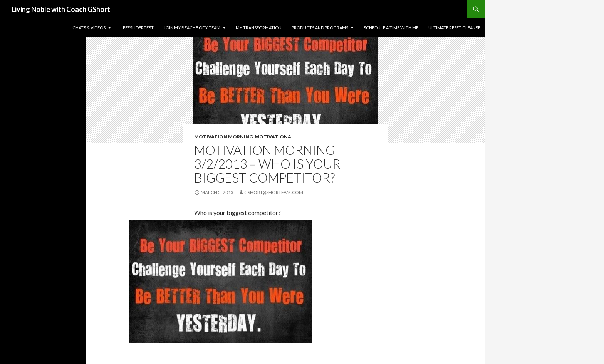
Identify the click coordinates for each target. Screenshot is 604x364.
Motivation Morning (223, 137)
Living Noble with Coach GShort (61, 9)
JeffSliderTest (137, 28)
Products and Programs (320, 28)
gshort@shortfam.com (274, 192)
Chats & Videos (89, 28)
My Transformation (259, 28)
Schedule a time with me (391, 28)
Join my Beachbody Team (192, 28)
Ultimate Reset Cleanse (454, 28)
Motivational (274, 137)
